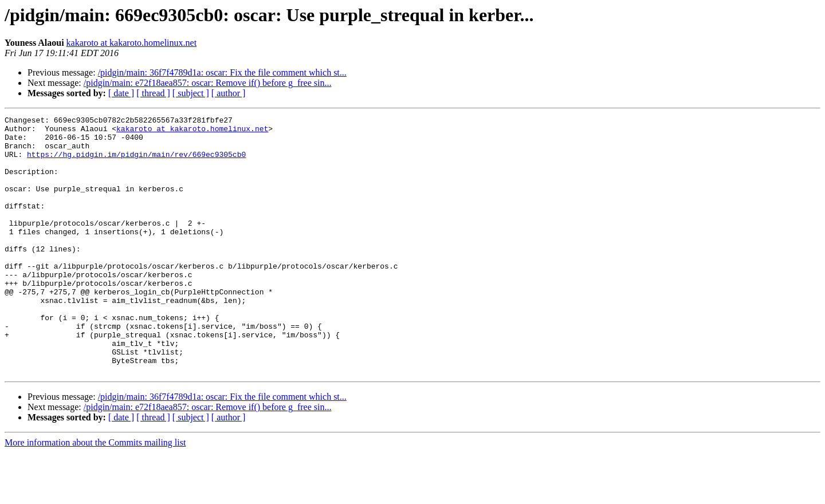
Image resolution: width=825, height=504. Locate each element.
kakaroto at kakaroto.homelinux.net (131, 43)
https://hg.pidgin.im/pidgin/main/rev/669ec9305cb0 (136, 163)
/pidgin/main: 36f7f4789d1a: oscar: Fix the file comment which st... (222, 72)
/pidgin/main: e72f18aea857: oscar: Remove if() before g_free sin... (208, 83)
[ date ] (121, 93)
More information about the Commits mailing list (95, 494)
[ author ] (229, 93)
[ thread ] (153, 93)
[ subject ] (191, 93)
